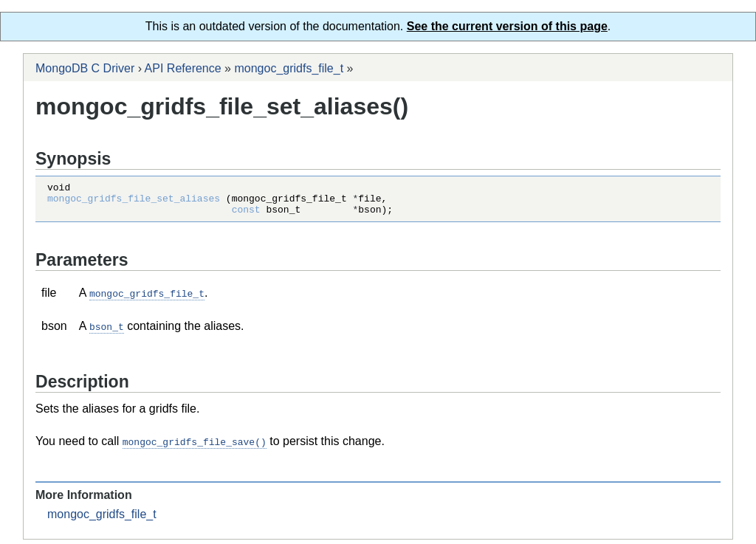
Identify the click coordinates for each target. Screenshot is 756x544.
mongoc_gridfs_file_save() (195, 447)
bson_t (107, 332)
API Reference (183, 68)
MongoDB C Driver (85, 68)
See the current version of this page (507, 26)
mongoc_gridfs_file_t (289, 68)
